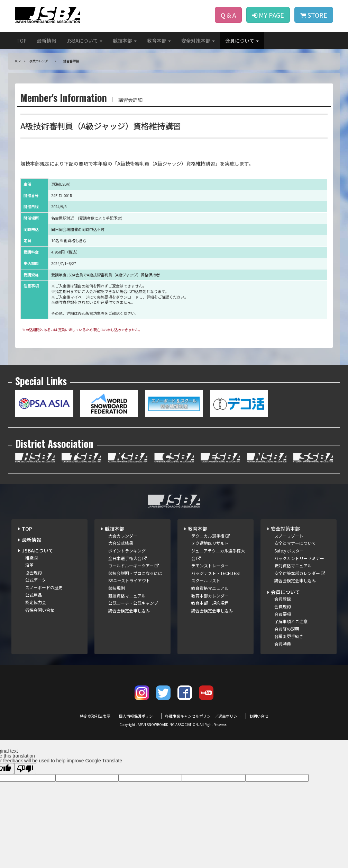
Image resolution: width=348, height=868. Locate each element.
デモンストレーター (210, 565)
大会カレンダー (123, 536)
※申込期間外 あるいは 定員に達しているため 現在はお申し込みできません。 (82, 330)
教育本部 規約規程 (210, 603)
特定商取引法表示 (95, 716)
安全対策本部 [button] (198, 41)
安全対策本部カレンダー (300, 573)
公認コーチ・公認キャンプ (133, 603)
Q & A (228, 15)
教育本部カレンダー (210, 596)
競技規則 (117, 588)
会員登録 (283, 599)
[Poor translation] (25, 769)
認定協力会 (36, 602)
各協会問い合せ (40, 610)
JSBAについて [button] (85, 41)
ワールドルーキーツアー (134, 565)
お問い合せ (259, 716)
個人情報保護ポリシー (138, 716)
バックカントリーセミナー (299, 558)
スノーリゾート (289, 536)
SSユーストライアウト (129, 580)
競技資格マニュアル (127, 596)
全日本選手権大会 (127, 558)
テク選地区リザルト (210, 543)
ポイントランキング (127, 551)
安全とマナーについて (295, 543)
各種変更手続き (289, 636)
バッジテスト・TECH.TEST (216, 573)
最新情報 (47, 41)
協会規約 (34, 572)
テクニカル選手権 (210, 536)
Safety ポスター (289, 551)
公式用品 (34, 595)
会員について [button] (242, 41)
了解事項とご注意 (291, 621)
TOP (22, 41)
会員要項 (283, 614)
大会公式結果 (121, 543)
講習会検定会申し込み (129, 610)
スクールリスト (206, 580)
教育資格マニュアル (210, 588)
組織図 (31, 557)
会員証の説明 (287, 629)
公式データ (36, 580)
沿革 (29, 565)
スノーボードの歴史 (44, 587)
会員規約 (283, 606)
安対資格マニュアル (293, 565)
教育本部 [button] (159, 41)
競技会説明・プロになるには (135, 573)
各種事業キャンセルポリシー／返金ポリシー (203, 716)
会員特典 (283, 644)
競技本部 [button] (125, 41)
